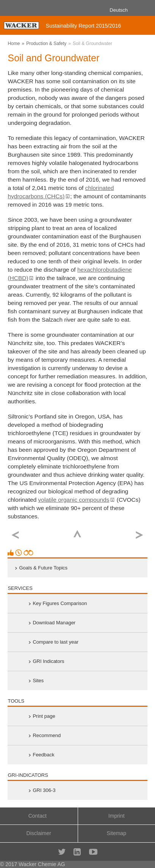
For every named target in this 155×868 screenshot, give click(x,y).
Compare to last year (56, 642)
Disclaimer (39, 833)
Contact (38, 816)
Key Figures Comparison (60, 603)
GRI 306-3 (44, 790)
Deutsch (119, 10)
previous (15, 535)
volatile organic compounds (74, 500)
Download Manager (54, 623)
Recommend (47, 735)
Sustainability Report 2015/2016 (83, 26)
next (140, 535)
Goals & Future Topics (43, 568)
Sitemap (117, 833)
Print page (44, 716)
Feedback (43, 755)
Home (14, 44)
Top (77, 534)
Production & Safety (46, 44)
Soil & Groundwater (92, 44)
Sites (38, 681)
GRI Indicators (48, 661)
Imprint (117, 816)
